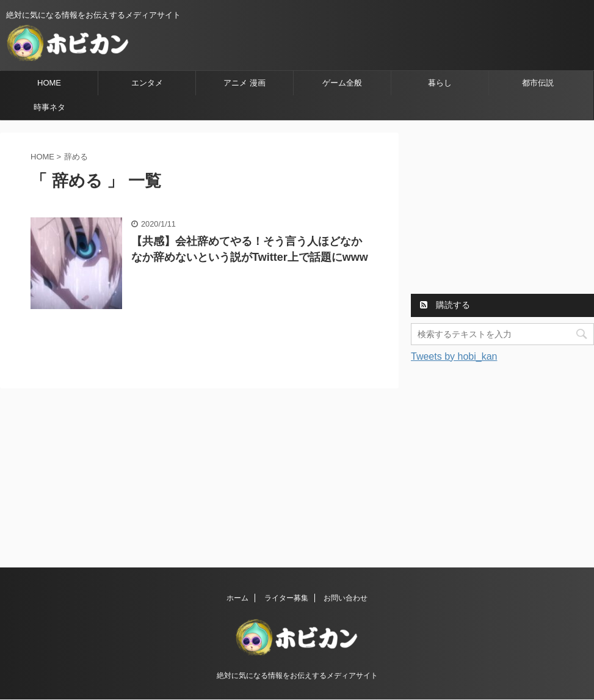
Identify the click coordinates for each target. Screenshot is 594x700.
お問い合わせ (346, 598)
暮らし (440, 83)
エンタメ (147, 83)
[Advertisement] (502, 209)
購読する (445, 305)
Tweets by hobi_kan (454, 356)
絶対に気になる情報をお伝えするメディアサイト (297, 676)
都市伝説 (538, 83)
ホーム (237, 598)
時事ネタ (49, 107)
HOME (49, 83)
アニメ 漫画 (244, 83)
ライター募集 (286, 598)
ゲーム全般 (342, 83)
